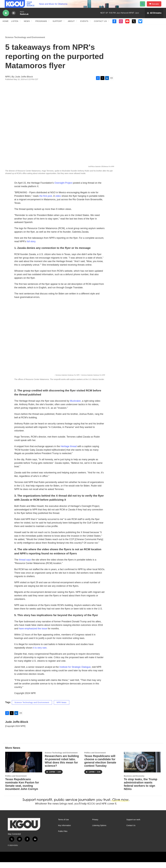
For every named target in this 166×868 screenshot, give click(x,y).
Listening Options (99, 831)
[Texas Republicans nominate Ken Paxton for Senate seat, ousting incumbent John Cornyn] (24, 768)
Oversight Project (63, 189)
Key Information (64, 831)
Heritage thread (69, 452)
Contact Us (100, 27)
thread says (25, 566)
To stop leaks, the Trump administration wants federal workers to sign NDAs (141, 790)
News (27, 27)
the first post (46, 202)
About (71, 27)
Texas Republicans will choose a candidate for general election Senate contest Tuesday (100, 767)
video (58, 202)
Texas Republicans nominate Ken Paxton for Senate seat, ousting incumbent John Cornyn (22, 790)
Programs (41, 27)
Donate (157, 7)
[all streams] (154, 19)
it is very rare (40, 654)
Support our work (133, 825)
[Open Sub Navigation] (20, 27)
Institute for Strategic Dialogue (75, 673)
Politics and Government (16, 782)
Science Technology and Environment (25, 43)
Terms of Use (63, 825)
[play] (6, 19)
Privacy (95, 825)
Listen (15, 27)
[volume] (14, 19)
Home (6, 27)
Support (57, 27)
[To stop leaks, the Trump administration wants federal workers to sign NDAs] (142, 768)
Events (84, 27)
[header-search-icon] (144, 7)
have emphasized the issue (33, 634)
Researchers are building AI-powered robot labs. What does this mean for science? (62, 767)
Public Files (63, 837)
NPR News (61, 708)
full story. (31, 247)
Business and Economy (134, 782)
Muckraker (75, 407)
